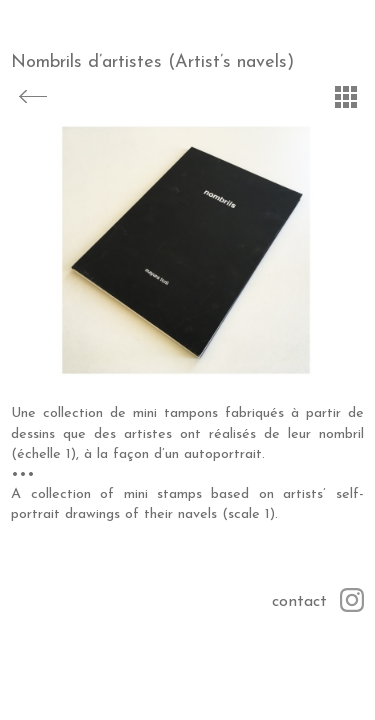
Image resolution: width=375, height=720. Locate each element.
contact (299, 602)
